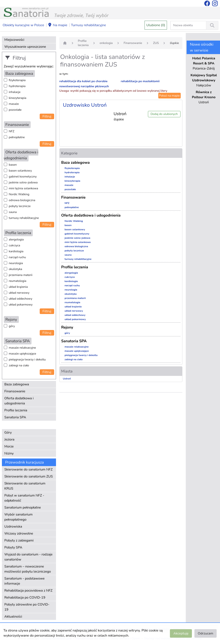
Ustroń (67, 379)
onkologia (106, 43)
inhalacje (15, 92)
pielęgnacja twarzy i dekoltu (27, 360)
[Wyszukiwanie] (212, 25)
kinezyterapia (18, 98)
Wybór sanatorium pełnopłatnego (19, 517)
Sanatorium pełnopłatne (23, 508)
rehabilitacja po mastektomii (140, 81)
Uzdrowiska (13, 527)
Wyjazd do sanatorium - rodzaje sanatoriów (29, 557)
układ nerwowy (19, 293)
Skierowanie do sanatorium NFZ (29, 469)
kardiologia (16, 251)
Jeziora (10, 439)
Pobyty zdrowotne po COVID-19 (27, 607)
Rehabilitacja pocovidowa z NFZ (29, 591)
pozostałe (15, 110)
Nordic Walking (19, 194)
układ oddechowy (21, 299)
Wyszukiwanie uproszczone (25, 47)
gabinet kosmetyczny (23, 177)
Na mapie (57, 25)
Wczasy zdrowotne (19, 533)
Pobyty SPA (13, 547)
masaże (14, 104)
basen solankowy (20, 171)
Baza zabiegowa (17, 384)
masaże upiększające (23, 354)
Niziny (9, 453)
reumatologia (18, 281)
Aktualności (13, 617)
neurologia (16, 263)
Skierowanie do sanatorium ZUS (29, 476)
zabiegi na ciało (19, 365)
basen (13, 165)
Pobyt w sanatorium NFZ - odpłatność (24, 498)
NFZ (12, 131)
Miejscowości (14, 40)
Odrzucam (206, 633)
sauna (13, 212)
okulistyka (16, 269)
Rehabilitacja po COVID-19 (25, 598)
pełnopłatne (17, 137)
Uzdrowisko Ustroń (85, 105)
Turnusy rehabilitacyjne (88, 25)
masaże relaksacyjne (22, 348)
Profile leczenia (16, 410)
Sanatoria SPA (15, 417)
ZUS (156, 43)
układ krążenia (18, 287)
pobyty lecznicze (20, 206)
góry (12, 326)
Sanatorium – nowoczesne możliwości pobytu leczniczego (28, 569)
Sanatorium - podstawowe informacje (25, 581)
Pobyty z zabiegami (19, 540)
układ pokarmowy (21, 305)
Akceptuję (181, 633)
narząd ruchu (17, 257)
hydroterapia (17, 86)
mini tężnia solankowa (24, 188)
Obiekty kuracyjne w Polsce (23, 25)
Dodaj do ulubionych (164, 114)
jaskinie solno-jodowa (23, 182)
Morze (9, 446)
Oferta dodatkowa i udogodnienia (19, 401)
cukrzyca (15, 245)
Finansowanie (15, 391)
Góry (8, 433)
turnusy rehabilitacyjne (24, 218)
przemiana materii (21, 275)
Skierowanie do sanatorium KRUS (25, 486)
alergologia (16, 239)
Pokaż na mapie (169, 96)
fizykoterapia (17, 80)
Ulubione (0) (156, 25)
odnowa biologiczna (22, 200)
